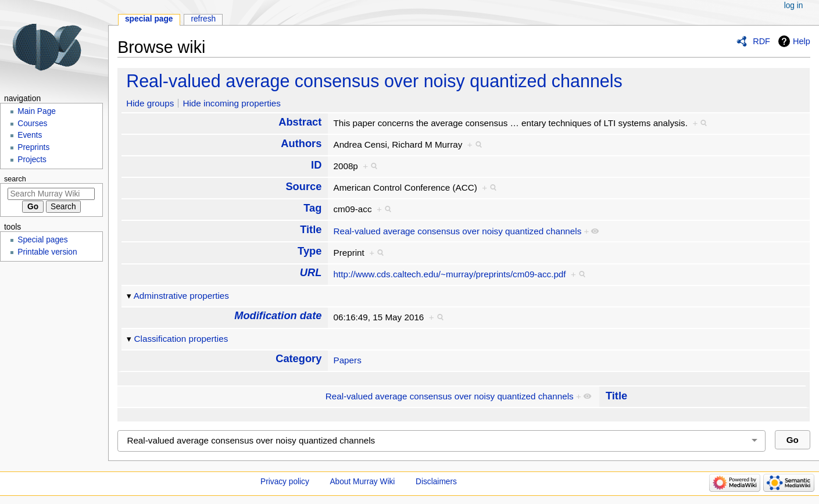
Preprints (33, 147)
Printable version (47, 252)
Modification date (278, 315)
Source (303, 186)
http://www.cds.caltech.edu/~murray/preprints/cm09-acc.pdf (449, 274)
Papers (347, 360)
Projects (32, 160)
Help (802, 41)
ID (316, 165)
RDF (761, 41)
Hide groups (150, 103)
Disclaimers (436, 482)
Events (30, 135)
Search (15, 179)
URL (311, 272)
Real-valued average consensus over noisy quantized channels (374, 81)
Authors (301, 143)
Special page (149, 19)
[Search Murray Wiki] (51, 194)
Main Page (37, 111)
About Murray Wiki (362, 482)
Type (310, 251)
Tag (312, 208)
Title (311, 229)
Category (298, 358)
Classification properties (181, 339)
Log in (794, 6)
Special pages (42, 240)
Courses (32, 124)
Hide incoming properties (232, 103)
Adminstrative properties (181, 296)
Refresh (203, 19)
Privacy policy (285, 482)
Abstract (300, 122)
